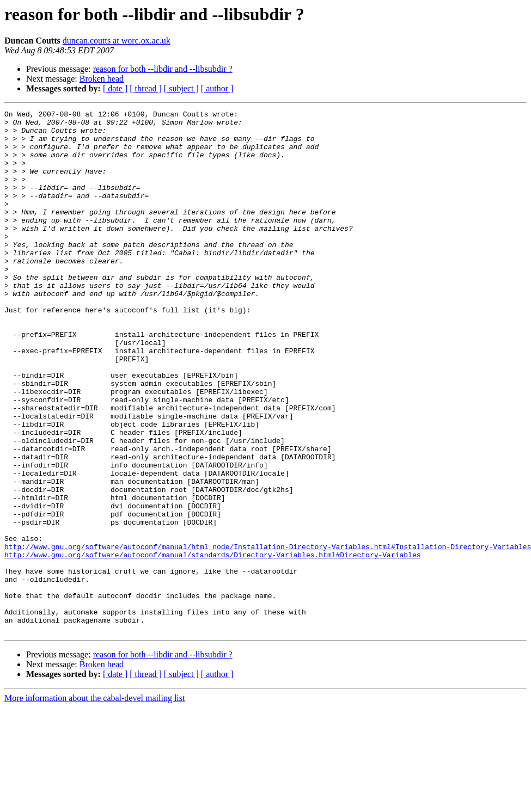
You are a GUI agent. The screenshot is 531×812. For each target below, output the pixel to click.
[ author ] (217, 88)
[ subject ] (181, 88)
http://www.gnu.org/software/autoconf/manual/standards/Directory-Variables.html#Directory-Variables (212, 644)
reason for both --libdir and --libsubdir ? (163, 69)
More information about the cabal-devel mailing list (94, 802)
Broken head (102, 79)
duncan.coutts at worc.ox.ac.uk (117, 41)
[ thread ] (146, 88)
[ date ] (115, 88)
